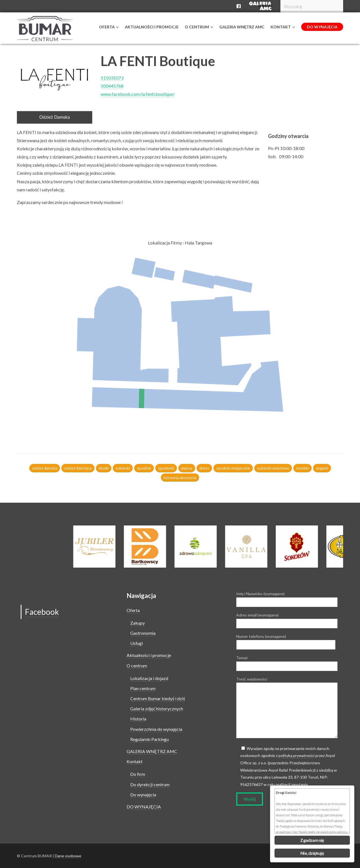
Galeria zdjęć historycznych (157, 709)
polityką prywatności (296, 755)
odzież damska (45, 468)
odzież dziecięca (78, 468)
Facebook (42, 612)
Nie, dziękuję (312, 853)
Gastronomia (143, 633)
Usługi (137, 643)
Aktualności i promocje (149, 655)
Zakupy (138, 623)
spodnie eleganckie (233, 468)
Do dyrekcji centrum (150, 784)
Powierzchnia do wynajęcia (156, 729)
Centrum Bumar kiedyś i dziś (158, 698)
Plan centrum (143, 688)
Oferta (133, 610)
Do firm (138, 774)
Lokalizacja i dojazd (149, 678)
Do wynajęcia (143, 795)
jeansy (187, 468)
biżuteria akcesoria (180, 478)
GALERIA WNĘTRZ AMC (152, 751)
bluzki (104, 468)
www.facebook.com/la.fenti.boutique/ (138, 94)
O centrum (137, 666)
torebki (302, 468)
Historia (138, 719)
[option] (203, 547)
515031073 (112, 78)
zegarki (322, 468)
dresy (204, 468)
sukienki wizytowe (273, 468)
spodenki (166, 468)
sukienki (123, 468)
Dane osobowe (68, 856)
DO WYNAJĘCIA (144, 807)
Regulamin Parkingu (149, 739)
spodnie (144, 468)
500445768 (112, 86)
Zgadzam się (312, 840)
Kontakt (135, 761)
